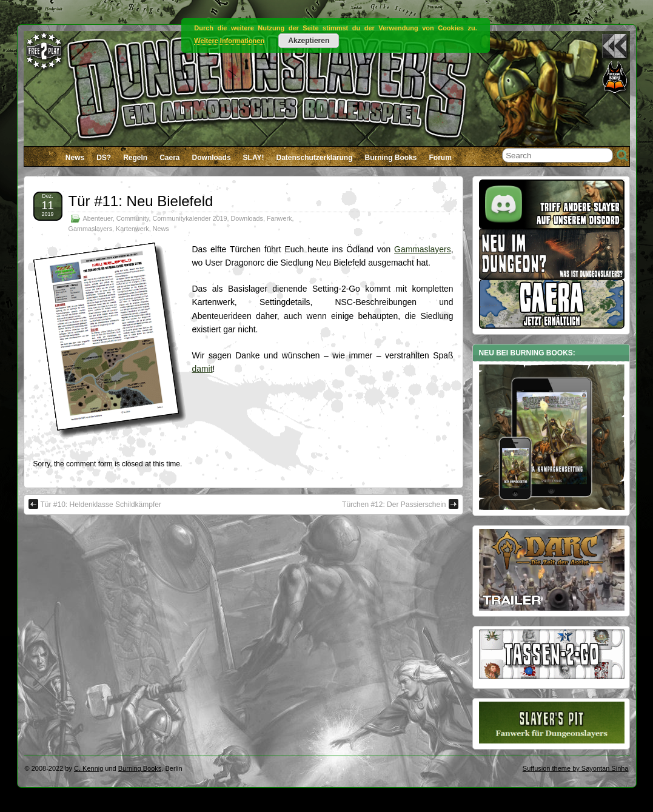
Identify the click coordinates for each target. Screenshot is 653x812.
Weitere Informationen (229, 41)
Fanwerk (279, 218)
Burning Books (391, 158)
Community (133, 218)
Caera (169, 158)
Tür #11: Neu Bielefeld (141, 201)
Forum (440, 158)
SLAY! (254, 158)
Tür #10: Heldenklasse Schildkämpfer (95, 504)
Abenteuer (98, 218)
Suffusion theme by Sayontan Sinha (576, 768)
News (75, 158)
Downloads (212, 158)
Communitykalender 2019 (190, 218)
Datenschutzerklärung (314, 158)
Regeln (135, 158)
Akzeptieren (309, 41)
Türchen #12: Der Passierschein (400, 504)
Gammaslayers (91, 229)
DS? (104, 158)
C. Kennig (89, 768)
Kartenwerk (132, 229)
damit (203, 369)
